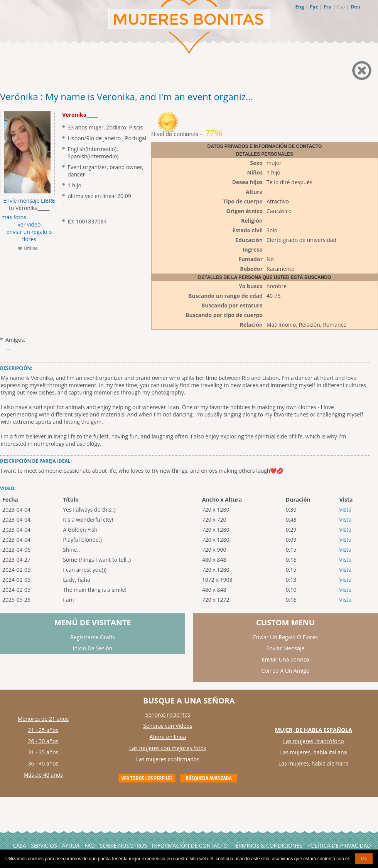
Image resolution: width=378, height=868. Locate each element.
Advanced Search (209, 778)
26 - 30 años (43, 741)
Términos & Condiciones (267, 845)
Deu (356, 7)
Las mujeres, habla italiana (313, 752)
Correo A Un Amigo (286, 671)
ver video (29, 224)
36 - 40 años (43, 763)
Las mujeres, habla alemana (314, 763)
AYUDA (71, 845)
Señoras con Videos (168, 726)
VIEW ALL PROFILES (147, 778)
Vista (345, 510)
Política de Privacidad (339, 845)
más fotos (13, 217)
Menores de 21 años (43, 719)
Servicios (44, 845)
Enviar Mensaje (286, 648)
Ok (364, 859)
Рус (314, 7)
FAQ (90, 845)
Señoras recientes (168, 714)
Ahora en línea (168, 737)
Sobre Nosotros (124, 845)
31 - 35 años (43, 752)
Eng (300, 7)
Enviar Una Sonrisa (286, 659)
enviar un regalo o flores (29, 235)
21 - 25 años (43, 730)
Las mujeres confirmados (168, 759)
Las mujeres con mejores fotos (168, 748)
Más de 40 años (43, 775)
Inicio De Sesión (93, 648)
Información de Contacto (190, 845)
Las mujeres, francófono (314, 741)
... (9, 348)
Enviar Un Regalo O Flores (285, 637)
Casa (19, 845)
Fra (328, 7)
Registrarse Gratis (93, 637)
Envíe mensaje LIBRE (29, 201)
